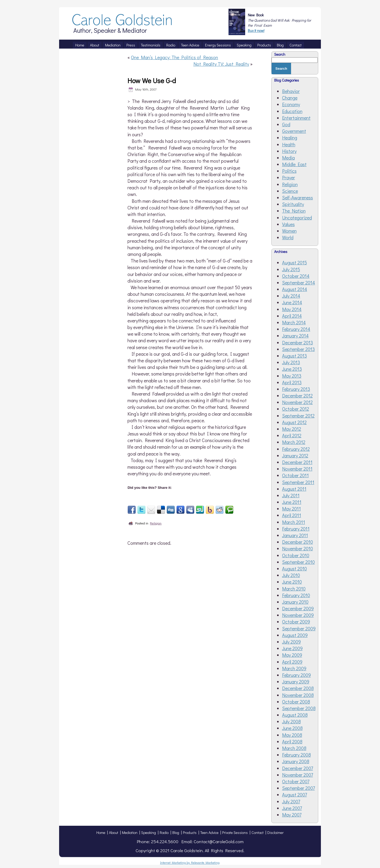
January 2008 (296, 761)
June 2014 (292, 302)
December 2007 (298, 768)
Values (288, 224)
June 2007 (292, 808)
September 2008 (299, 708)
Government (294, 131)
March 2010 (294, 589)
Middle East (294, 164)
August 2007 (294, 795)
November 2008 (298, 695)
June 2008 (292, 728)
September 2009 (299, 628)
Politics (289, 171)
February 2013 (296, 389)
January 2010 (295, 602)
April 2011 (292, 515)
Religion (156, 523)
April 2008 (292, 742)
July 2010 (291, 575)
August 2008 (295, 715)
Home (101, 832)
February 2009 (296, 675)
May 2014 (292, 309)
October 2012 (296, 409)
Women (289, 231)
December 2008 (298, 688)
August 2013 (294, 356)
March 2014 (294, 322)
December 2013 (298, 342)
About (114, 832)
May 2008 (292, 735)
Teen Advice (209, 832)
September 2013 (298, 349)
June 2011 (292, 502)
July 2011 (291, 495)
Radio (164, 832)
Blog (176, 832)
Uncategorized (297, 218)
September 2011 (298, 482)
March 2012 (294, 442)
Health (289, 144)
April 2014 (292, 316)
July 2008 (291, 721)
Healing (290, 138)
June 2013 (292, 369)
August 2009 (295, 635)
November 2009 (298, 615)
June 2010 (292, 582)
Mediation (130, 832)
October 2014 (296, 276)
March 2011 (294, 522)
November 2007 (298, 775)
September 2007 (298, 788)
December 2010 (298, 542)
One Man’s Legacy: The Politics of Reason (174, 57)
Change (290, 98)
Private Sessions (235, 832)
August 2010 (294, 569)
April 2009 (292, 662)
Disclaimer (275, 832)
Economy (291, 104)
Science (290, 191)
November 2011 (297, 469)
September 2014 (299, 283)
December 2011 (297, 462)
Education (292, 111)
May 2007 (292, 815)
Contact (258, 832)
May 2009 (292, 655)
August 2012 (294, 422)
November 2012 (297, 402)
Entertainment (296, 118)
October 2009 (296, 622)
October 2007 (296, 781)
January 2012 (295, 456)
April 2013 (292, 382)
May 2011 (291, 509)
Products (190, 832)
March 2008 (294, 748)
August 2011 (294, 489)
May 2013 (292, 376)
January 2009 (296, 682)
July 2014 (291, 296)
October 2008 (296, 702)
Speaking (149, 832)
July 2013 (291, 362)
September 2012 (298, 416)
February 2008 (296, 755)
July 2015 (291, 269)
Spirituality (293, 204)
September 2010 (298, 562)
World (288, 237)
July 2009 (291, 642)
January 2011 (295, 535)
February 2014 (296, 329)
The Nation (294, 211)
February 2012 (296, 449)
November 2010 (298, 548)
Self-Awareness (298, 198)
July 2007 (291, 801)
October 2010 (296, 555)
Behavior (291, 91)
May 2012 (292, 429)
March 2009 (294, 668)
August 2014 (295, 289)
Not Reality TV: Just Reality (221, 64)
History (289, 151)
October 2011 (295, 475)
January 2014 (295, 336)
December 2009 (298, 608)
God (286, 124)
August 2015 (294, 262)
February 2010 (296, 595)
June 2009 (292, 648)
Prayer (289, 177)
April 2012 (292, 435)
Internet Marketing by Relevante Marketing (190, 862)
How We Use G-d (152, 81)
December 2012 (297, 396)
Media (288, 158)
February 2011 (296, 529)
